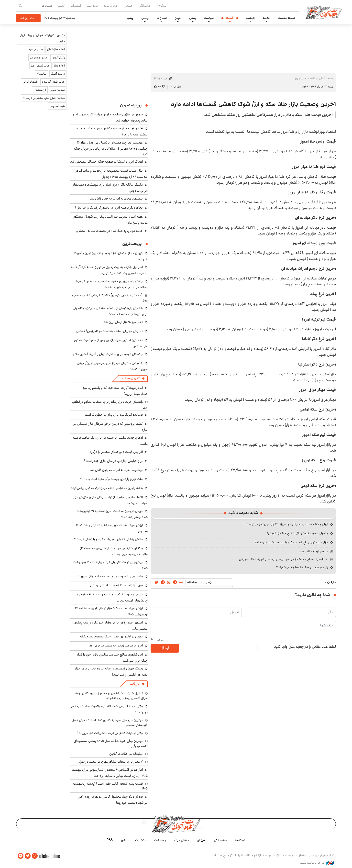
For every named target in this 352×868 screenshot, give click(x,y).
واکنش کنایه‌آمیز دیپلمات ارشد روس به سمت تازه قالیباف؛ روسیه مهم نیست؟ (113, 551)
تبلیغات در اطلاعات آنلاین (126, 754)
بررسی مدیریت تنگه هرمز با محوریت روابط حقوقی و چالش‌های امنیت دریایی (112, 597)
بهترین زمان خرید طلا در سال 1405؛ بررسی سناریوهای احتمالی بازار (111, 743)
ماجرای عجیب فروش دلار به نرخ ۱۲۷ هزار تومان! (298, 533)
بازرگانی (135, 684)
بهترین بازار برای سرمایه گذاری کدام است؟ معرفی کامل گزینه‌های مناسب (110, 723)
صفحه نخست (287, 18)
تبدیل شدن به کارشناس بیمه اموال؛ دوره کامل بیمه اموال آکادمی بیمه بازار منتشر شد (111, 696)
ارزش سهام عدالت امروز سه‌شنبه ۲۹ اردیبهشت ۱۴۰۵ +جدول (112, 528)
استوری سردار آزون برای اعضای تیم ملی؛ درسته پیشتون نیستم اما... (110, 626)
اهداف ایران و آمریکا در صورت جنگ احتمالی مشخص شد (106, 162)
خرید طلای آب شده (53, 82)
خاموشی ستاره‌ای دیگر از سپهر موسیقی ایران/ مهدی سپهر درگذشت (112, 366)
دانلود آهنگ (58, 74)
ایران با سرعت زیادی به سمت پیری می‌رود (116, 645)
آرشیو (61, 6)
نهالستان (41, 74)
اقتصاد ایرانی (30, 82)
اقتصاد (230, 18)
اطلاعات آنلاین (324, 12)
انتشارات (76, 6)
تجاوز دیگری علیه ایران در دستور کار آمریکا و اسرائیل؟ (109, 208)
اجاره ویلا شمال (56, 50)
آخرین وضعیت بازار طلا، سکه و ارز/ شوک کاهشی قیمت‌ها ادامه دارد (253, 104)
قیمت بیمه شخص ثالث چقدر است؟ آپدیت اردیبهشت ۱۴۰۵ (110, 786)
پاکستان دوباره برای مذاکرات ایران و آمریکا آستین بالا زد (107, 354)
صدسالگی (144, 6)
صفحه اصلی (326, 78)
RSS (110, 840)
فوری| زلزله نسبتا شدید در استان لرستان (116, 585)
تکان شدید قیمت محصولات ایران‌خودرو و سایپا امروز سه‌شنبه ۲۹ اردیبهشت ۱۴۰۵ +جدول (112, 174)
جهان (178, 18)
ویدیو (130, 18)
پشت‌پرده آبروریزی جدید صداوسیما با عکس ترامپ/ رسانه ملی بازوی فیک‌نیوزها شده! (112, 284)
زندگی (145, 18)
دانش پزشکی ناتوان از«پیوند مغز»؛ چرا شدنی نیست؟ (108, 539)
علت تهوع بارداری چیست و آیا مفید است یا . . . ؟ (111, 479)
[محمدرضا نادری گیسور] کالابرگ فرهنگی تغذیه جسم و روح (110, 298)
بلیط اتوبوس (57, 106)
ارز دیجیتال (40, 90)
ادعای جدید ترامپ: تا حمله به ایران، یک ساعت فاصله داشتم (110, 441)
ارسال (165, 648)
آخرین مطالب (131, 378)
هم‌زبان (128, 6)
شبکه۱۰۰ (161, 6)
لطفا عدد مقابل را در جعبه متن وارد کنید (305, 647)
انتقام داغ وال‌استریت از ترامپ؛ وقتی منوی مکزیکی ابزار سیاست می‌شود (111, 500)
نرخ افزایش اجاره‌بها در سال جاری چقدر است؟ (113, 461)
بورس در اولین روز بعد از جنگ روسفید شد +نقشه (111, 636)
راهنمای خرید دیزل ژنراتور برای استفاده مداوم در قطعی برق (110, 404)
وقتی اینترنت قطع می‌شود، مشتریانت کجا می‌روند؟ (110, 733)
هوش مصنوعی (39, 58)
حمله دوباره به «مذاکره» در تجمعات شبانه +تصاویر (109, 231)
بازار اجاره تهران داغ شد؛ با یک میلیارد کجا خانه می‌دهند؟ (291, 542)
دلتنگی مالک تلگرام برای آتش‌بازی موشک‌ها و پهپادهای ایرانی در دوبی (110, 188)
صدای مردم (111, 6)
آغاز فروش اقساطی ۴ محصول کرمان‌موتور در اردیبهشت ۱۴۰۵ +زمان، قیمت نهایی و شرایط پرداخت (110, 773)
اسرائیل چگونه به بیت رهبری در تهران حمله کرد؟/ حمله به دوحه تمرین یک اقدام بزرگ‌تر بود (109, 270)
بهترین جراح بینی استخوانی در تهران (44, 98)
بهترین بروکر (58, 90)
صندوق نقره (36, 50)
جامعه (266, 18)
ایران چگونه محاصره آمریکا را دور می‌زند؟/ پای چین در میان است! (286, 524)
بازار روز (299, 78)
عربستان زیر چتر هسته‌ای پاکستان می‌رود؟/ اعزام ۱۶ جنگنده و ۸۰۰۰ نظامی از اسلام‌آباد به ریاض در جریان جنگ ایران (111, 148)
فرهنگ (250, 18)
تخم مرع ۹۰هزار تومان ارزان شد (123, 322)
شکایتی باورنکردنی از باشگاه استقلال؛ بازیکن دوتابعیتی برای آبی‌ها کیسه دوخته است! (110, 311)
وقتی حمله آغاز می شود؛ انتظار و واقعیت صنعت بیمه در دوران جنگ (109, 709)
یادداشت (92, 6)
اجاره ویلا (60, 66)
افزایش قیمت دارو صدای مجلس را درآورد (116, 452)
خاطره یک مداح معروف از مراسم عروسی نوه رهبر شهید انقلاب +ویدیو (283, 559)
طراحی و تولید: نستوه (317, 863)
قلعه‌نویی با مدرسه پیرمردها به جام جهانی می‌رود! (110, 576)
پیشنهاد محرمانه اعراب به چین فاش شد (116, 199)
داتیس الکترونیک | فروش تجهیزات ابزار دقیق (43, 38)
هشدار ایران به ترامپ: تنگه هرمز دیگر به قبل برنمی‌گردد (107, 488)
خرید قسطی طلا (40, 66)
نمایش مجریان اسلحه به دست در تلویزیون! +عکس (110, 331)
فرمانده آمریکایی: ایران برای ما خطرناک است (114, 415)
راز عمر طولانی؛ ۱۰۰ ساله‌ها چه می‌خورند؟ (302, 567)
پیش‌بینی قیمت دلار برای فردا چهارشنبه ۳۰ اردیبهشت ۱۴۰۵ (110, 565)
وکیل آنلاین (58, 58)
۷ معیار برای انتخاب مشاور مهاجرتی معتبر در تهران (110, 762)
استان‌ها (162, 18)
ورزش (193, 18)
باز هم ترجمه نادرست (314, 551)
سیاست (209, 18)
